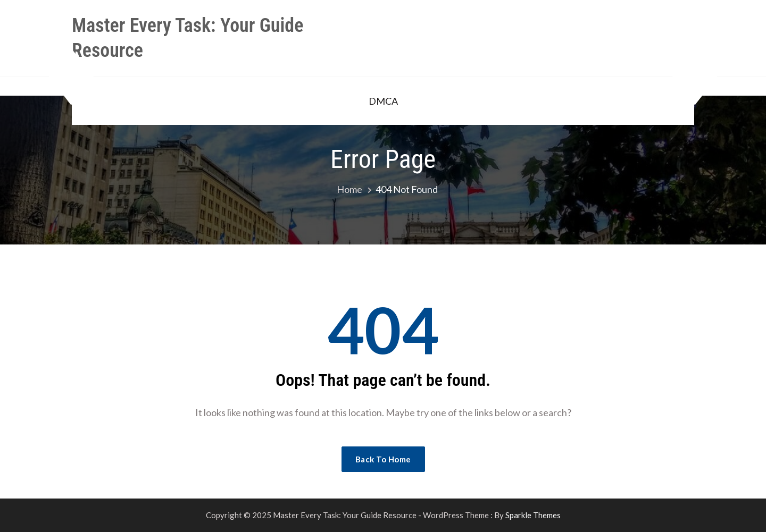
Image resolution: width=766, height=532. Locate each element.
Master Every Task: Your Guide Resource (188, 38)
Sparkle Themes (533, 515)
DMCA (383, 101)
